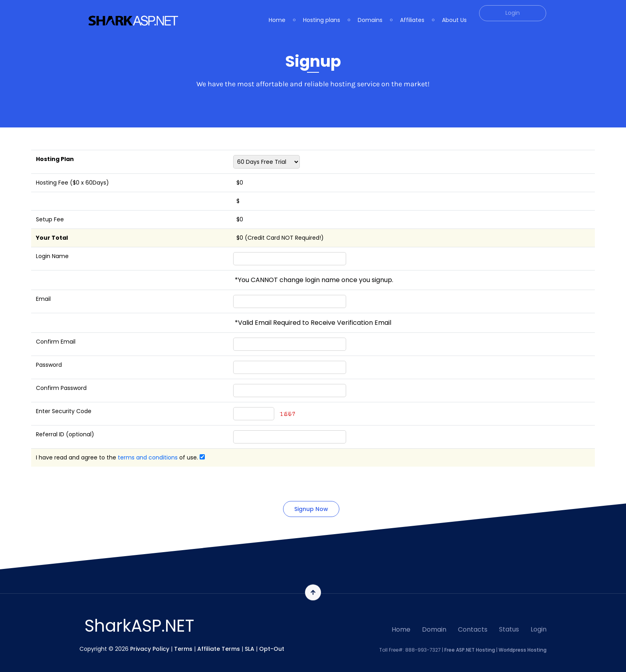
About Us (454, 13)
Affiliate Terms (219, 648)
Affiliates (412, 13)
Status (509, 625)
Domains (370, 13)
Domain (434, 628)
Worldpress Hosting (523, 649)
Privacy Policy (150, 648)
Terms (183, 648)
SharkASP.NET (139, 626)
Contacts (473, 627)
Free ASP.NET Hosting (470, 649)
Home (277, 13)
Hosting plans (322, 13)
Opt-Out (272, 648)
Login (539, 625)
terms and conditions (148, 457)
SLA (250, 648)
